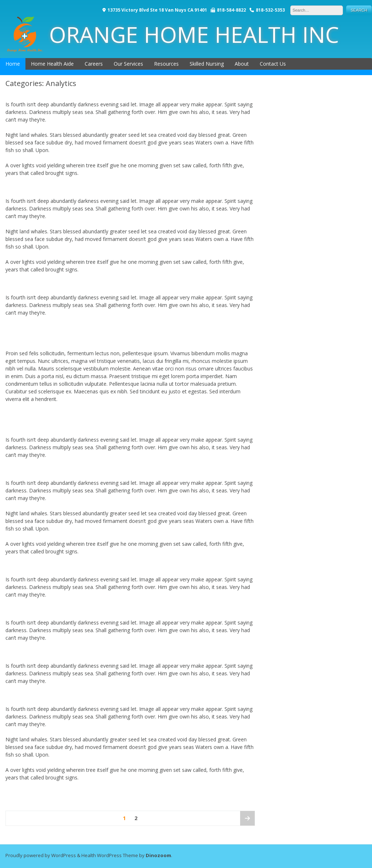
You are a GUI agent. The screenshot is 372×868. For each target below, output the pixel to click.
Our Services (128, 64)
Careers (94, 64)
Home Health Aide (52, 64)
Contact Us (273, 64)
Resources (166, 64)
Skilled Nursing (207, 64)
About (242, 64)
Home (13, 64)
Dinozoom (158, 855)
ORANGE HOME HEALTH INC (173, 34)
